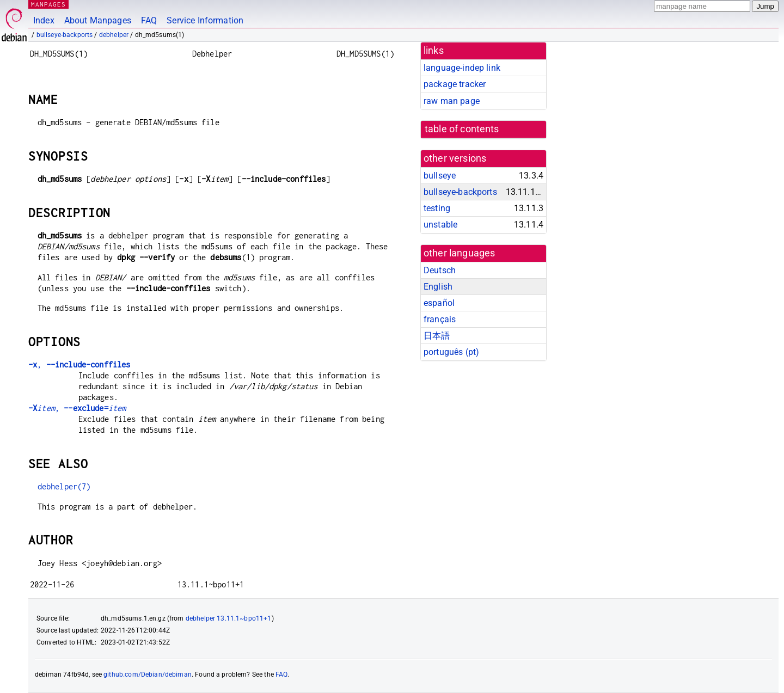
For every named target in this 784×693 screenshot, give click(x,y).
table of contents (462, 129)
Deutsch (440, 270)
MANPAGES (48, 4)
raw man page (452, 101)
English (438, 287)
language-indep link (462, 68)
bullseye (440, 176)
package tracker (455, 84)
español (439, 303)
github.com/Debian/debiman (148, 674)
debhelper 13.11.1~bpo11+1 (229, 618)
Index (44, 20)
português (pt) (451, 352)
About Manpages (98, 20)
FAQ (149, 20)
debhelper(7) (64, 486)
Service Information (205, 20)
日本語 (437, 336)
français (440, 319)
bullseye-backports (65, 35)
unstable (440, 225)
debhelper (114, 35)
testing (437, 208)
